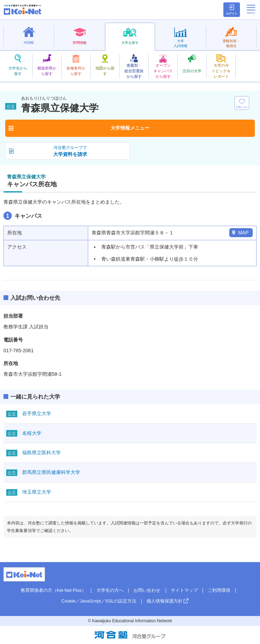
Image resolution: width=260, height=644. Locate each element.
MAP (243, 233)
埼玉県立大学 (37, 492)
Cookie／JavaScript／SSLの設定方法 (99, 601)
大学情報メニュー (130, 128)
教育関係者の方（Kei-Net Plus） (53, 590)
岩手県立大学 (37, 413)
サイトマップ (184, 590)
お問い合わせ (147, 590)
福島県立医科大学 (41, 452)
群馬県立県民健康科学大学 (51, 472)
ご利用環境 (219, 590)
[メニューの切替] (251, 9)
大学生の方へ (110, 590)
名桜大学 (32, 433)
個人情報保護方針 (165, 601)
